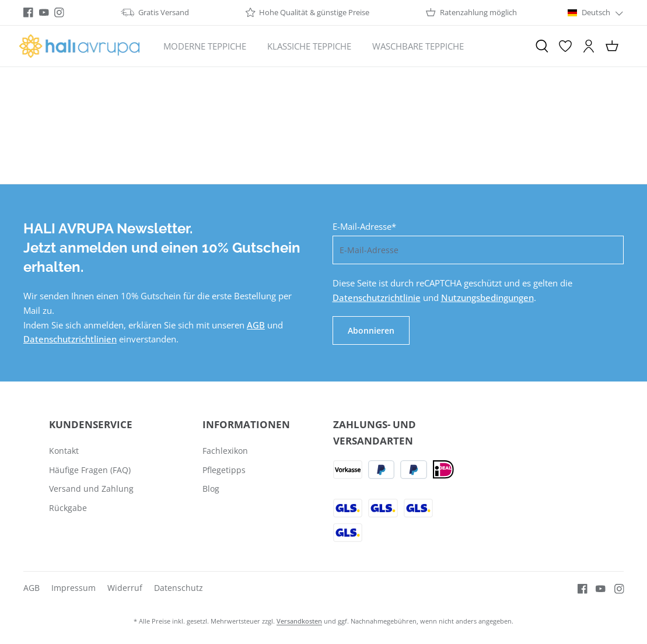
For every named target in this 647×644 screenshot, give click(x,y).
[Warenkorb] (612, 46)
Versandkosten (299, 621)
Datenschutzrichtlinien (70, 339)
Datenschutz (179, 588)
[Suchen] (542, 46)
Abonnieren (371, 330)
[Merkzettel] (565, 46)
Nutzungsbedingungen (487, 297)
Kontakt (64, 451)
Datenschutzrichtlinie (377, 297)
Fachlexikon (225, 451)
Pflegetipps (224, 470)
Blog (211, 489)
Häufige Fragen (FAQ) (90, 470)
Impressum (74, 588)
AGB (256, 325)
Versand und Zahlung (91, 489)
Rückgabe (68, 508)
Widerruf (125, 588)
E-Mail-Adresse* (364, 226)
